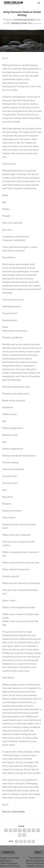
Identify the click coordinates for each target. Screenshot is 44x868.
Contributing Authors (25, 20)
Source (6, 812)
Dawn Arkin (19, 812)
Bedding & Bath (19, 23)
